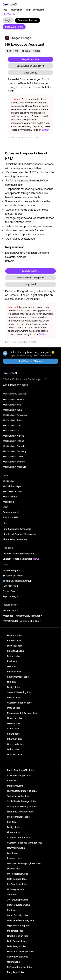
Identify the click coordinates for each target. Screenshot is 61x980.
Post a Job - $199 (14, 27)
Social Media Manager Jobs (21, 801)
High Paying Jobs (35, 10)
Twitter (45, 130)
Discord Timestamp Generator (18, 554)
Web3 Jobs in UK (11, 431)
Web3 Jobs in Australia (14, 467)
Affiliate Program (11, 570)
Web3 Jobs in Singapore (15, 415)
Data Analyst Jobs (16, 946)
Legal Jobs (13, 853)
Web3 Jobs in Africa (13, 420)
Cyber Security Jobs (17, 915)
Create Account (11, 512)
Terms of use (9, 591)
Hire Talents (9, 14)
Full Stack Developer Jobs (20, 952)
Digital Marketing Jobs (19, 926)
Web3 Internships (12, 486)
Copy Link (31, 73)
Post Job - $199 (10, 517)
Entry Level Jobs (15, 972)
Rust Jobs (12, 661)
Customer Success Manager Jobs (25, 843)
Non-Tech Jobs (15, 755)
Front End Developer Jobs (20, 812)
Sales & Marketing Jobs (19, 692)
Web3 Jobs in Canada (14, 446)
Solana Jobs (13, 734)
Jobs (5, 10)
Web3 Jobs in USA (12, 425)
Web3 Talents (10, 497)
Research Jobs (15, 858)
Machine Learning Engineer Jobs (24, 863)
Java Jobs (12, 895)
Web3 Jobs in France (13, 441)
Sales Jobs (13, 781)
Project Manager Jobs (18, 817)
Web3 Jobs (8, 481)
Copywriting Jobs (16, 848)
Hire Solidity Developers (15, 539)
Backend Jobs (14, 641)
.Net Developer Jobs (17, 900)
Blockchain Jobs (15, 651)
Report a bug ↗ (10, 596)
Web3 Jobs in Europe (13, 400)
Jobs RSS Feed (10, 586)
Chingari (15, 38)
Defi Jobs (12, 666)
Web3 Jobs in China (13, 456)
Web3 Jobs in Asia (12, 405)
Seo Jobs (12, 822)
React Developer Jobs (18, 905)
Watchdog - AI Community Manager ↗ (22, 616)
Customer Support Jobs (19, 703)
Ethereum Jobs (15, 739)
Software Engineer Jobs (19, 967)
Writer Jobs (13, 749)
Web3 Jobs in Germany (14, 451)
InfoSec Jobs (14, 708)
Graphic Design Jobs (18, 936)
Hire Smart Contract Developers (19, 534)
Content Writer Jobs (18, 957)
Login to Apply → (30, 59)
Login (8, 20)
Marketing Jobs (15, 786)
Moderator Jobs (15, 931)
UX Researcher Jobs (18, 874)
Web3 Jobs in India (12, 410)
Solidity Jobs (14, 656)
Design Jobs (13, 687)
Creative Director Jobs (19, 838)
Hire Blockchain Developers (17, 529)
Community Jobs (16, 744)
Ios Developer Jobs (17, 884)
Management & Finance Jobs (22, 713)
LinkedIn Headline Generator (21, 559)
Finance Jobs (14, 832)
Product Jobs (14, 698)
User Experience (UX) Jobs (21, 920)
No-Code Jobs (14, 718)
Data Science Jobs (17, 879)
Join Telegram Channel (31, 361)
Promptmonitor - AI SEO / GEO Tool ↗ (22, 621)
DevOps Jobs (14, 723)
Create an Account (27, 20)
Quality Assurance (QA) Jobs (22, 806)
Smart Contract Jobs (18, 677)
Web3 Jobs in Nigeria (13, 436)
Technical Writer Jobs (18, 796)
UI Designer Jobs (16, 889)
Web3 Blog (8, 502)
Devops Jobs (14, 869)
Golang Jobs (13, 962)
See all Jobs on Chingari (31, 66)
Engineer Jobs (14, 672)
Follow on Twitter (13, 576)
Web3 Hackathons (12, 491)
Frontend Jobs (14, 635)
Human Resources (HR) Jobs (22, 791)
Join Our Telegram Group (17, 581)
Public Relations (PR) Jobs (20, 770)
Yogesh (24, 385)
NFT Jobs (12, 682)
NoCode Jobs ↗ (10, 611)
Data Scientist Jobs (17, 941)
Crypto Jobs (13, 729)
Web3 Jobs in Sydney (14, 462)
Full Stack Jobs (15, 646)
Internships (17, 10)
